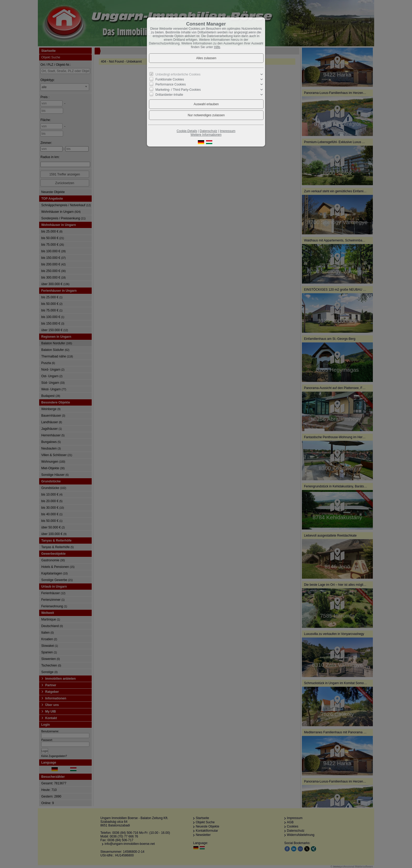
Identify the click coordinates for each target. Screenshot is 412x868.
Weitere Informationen (206, 135)
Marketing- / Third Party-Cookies (178, 89)
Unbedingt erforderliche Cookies (178, 74)
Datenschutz (208, 131)
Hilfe (217, 47)
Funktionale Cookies (170, 79)
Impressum (227, 131)
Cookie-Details (187, 131)
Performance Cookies (171, 84)
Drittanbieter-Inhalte (169, 95)
